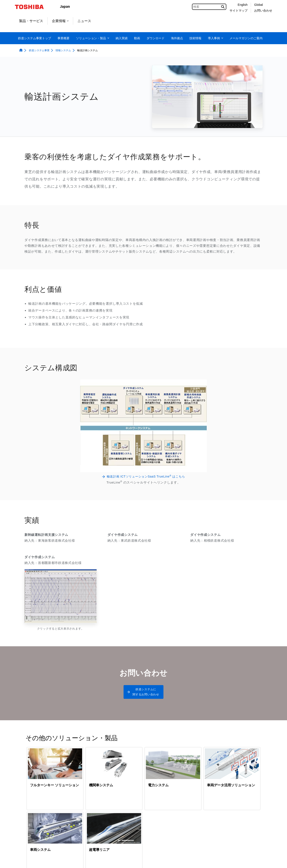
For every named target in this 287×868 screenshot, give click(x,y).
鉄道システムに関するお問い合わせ (146, 694)
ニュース (84, 21)
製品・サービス (31, 21)
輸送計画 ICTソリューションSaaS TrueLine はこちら (146, 476)
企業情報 (60, 21)
